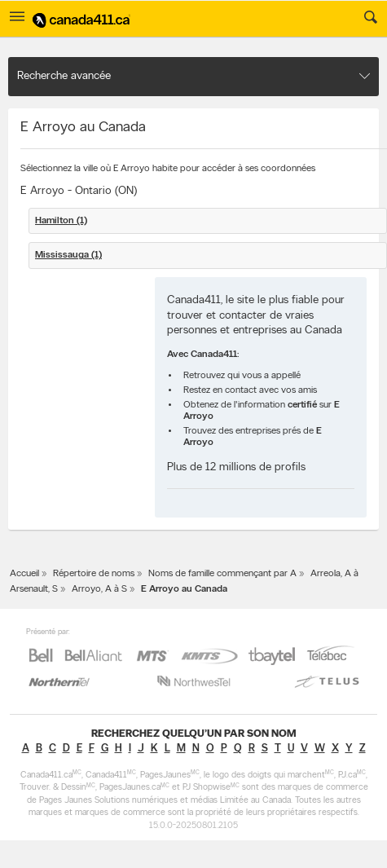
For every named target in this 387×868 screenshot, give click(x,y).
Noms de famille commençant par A (222, 574)
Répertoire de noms (94, 574)
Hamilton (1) (61, 221)
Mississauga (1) (68, 255)
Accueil (24, 574)
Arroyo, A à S (99, 589)
